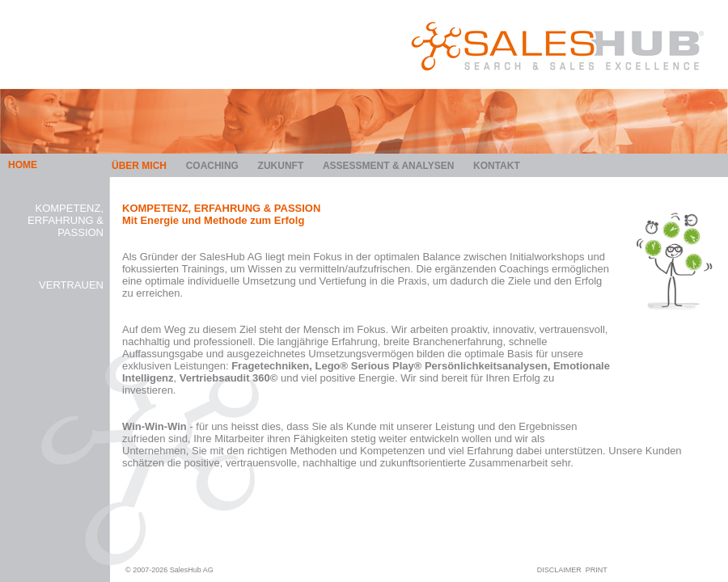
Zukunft (281, 166)
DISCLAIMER (559, 570)
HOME (23, 165)
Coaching (212, 166)
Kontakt (497, 166)
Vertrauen (71, 285)
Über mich (139, 166)
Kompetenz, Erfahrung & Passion (66, 220)
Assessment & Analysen (388, 166)
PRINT (597, 570)
